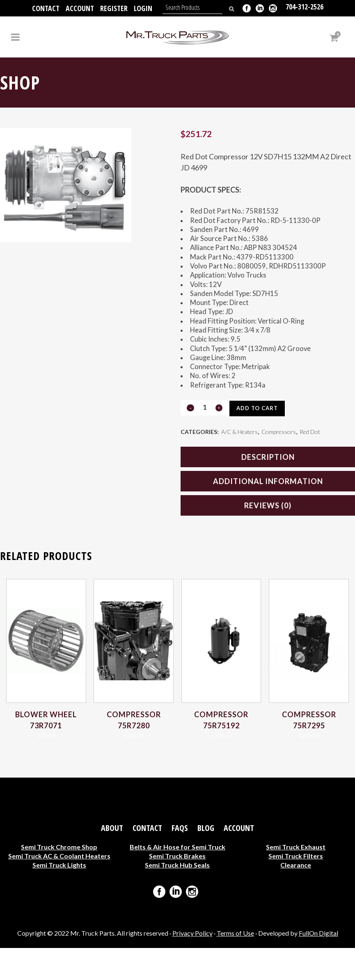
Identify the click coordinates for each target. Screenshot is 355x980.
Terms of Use (235, 965)
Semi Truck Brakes (177, 888)
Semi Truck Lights (59, 897)
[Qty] (204, 438)
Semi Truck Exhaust (296, 879)
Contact (46, 8)
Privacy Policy (192, 965)
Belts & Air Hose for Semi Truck (177, 879)
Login (143, 8)
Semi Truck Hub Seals (177, 897)
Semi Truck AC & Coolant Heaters (59, 888)
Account (80, 8)
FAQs (180, 860)
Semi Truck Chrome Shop (59, 879)
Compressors (279, 463)
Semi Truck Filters (296, 888)
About (112, 860)
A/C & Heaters (239, 463)
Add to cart (259, 439)
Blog (206, 860)
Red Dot (310, 463)
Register (114, 8)
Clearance (296, 897)
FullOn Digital (318, 965)
